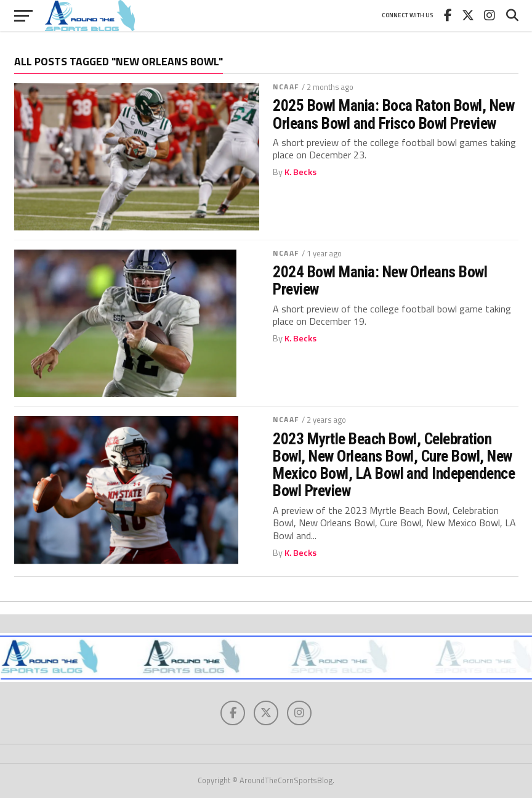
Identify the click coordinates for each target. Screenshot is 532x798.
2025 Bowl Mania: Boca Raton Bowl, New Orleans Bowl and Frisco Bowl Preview (393, 114)
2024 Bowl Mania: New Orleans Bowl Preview (380, 280)
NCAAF (286, 87)
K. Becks (300, 172)
